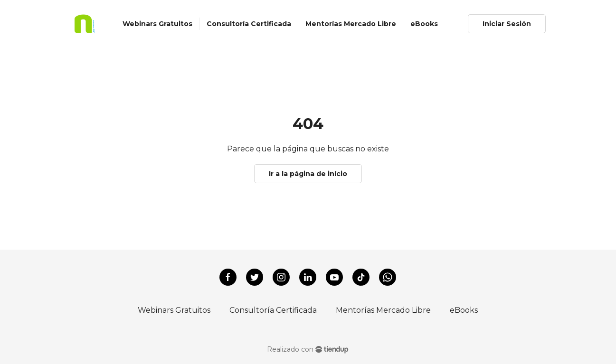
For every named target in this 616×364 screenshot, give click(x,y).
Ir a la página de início (308, 174)
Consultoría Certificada (273, 310)
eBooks (464, 310)
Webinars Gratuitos (174, 310)
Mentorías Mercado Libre (383, 310)
